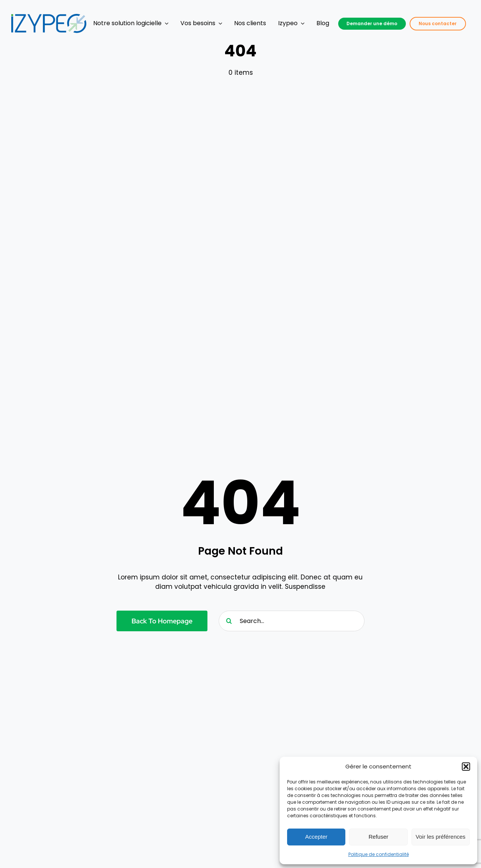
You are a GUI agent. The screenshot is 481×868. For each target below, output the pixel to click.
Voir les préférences (441, 837)
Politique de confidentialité (379, 854)
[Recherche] (229, 621)
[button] (466, 767)
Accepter (316, 837)
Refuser (379, 837)
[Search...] (292, 621)
